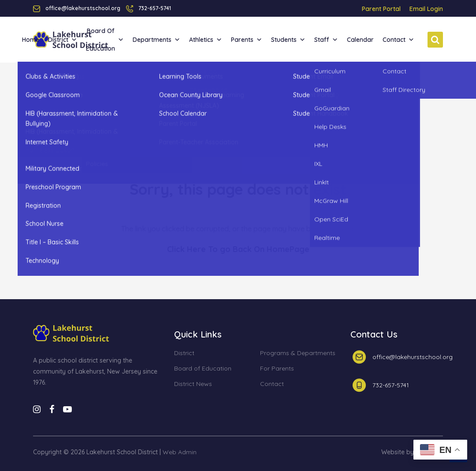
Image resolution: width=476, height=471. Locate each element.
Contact (398, 40)
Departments (156, 40)
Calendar (360, 40)
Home (31, 40)
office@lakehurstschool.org (413, 357)
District (63, 40)
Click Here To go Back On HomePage (238, 249)
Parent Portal (381, 9)
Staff (326, 40)
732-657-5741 (155, 8)
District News (193, 384)
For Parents (277, 369)
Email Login (426, 9)
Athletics (206, 40)
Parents (247, 40)
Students (288, 40)
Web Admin (180, 452)
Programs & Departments (298, 353)
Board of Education (105, 40)
